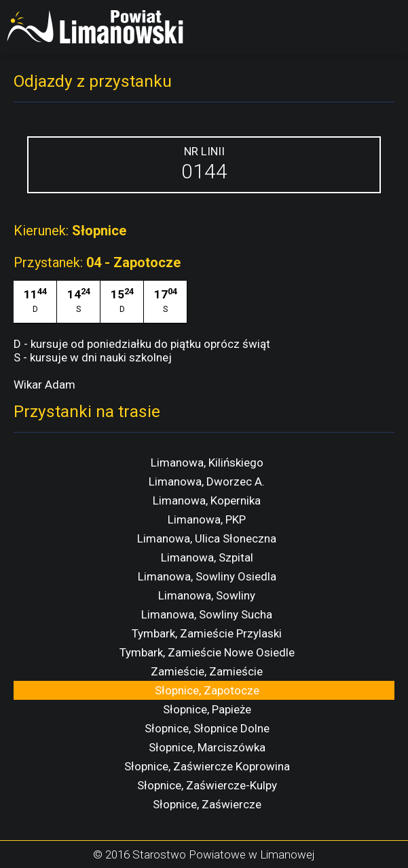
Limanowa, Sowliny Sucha (207, 614)
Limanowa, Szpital (207, 557)
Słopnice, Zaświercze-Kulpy (207, 785)
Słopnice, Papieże (207, 709)
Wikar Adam (44, 384)
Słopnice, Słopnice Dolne (207, 728)
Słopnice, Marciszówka (207, 747)
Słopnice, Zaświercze (207, 804)
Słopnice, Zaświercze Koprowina (207, 766)
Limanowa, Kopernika (207, 500)
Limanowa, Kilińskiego (207, 462)
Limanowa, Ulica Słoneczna (207, 538)
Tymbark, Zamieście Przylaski (207, 633)
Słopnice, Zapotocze (207, 690)
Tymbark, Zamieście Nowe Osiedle (207, 652)
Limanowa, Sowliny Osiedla (207, 576)
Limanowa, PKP (207, 519)
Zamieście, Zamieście (207, 671)
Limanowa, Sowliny (207, 595)
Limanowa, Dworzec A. (207, 481)
